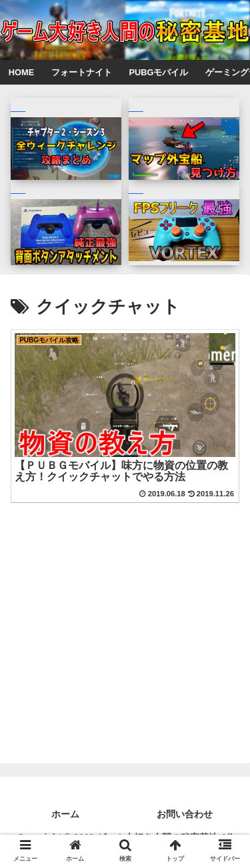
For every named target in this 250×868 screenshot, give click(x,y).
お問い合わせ (185, 814)
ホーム (65, 814)
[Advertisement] (125, 602)
